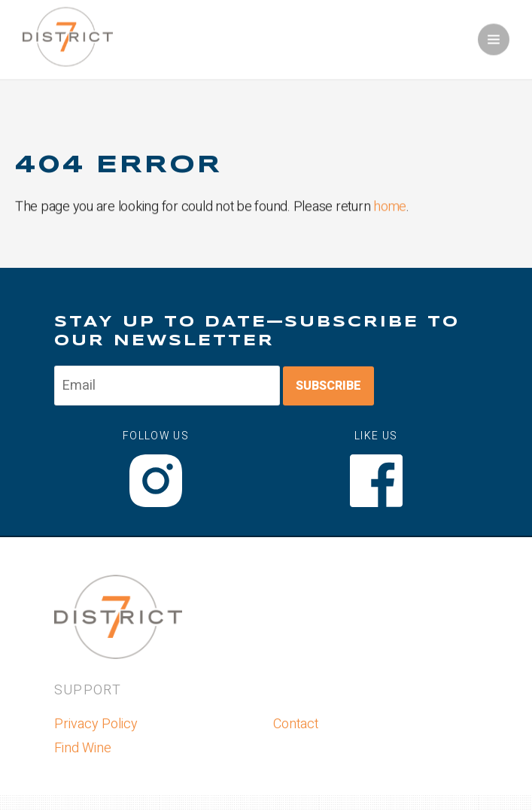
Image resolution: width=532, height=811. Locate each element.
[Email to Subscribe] (167, 386)
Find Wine (83, 748)
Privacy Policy (96, 724)
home (390, 207)
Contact (296, 724)
